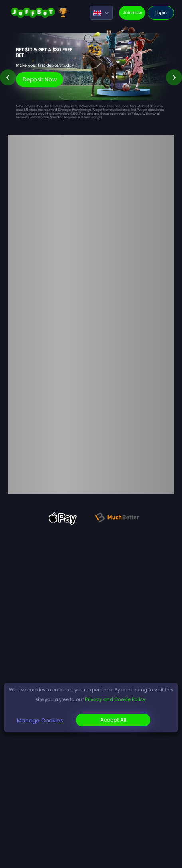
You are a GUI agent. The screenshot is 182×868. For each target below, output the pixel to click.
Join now (132, 12)
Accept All (113, 720)
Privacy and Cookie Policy (115, 699)
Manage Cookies (40, 720)
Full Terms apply (90, 117)
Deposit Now (40, 79)
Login (161, 12)
